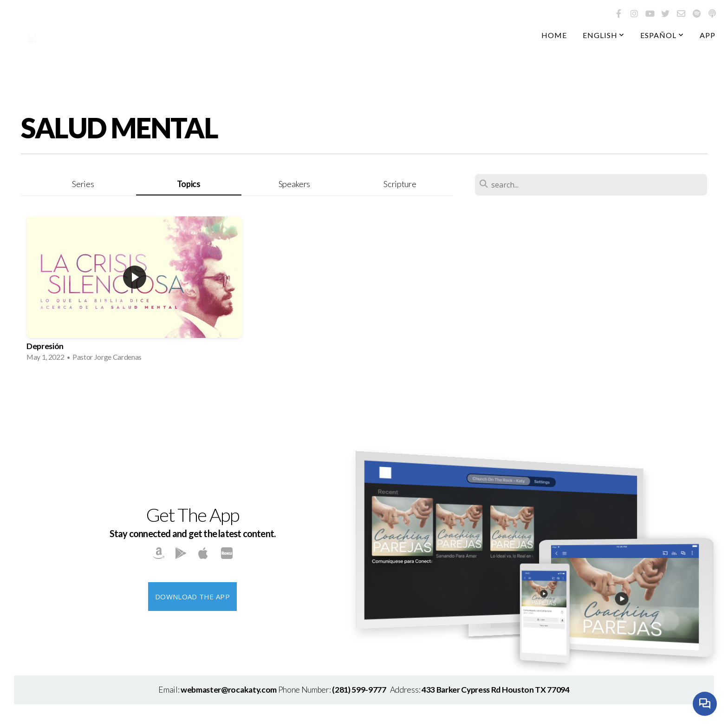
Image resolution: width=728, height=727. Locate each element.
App (708, 35)
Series (83, 184)
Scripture (400, 184)
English (604, 35)
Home (554, 35)
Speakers (294, 184)
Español (662, 35)
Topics (189, 184)
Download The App (192, 597)
